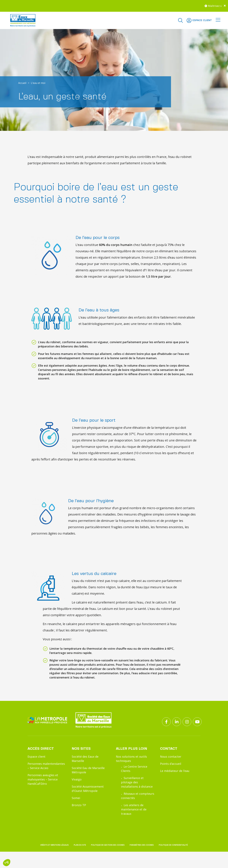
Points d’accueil (171, 764)
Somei (76, 798)
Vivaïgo (77, 779)
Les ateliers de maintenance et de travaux (134, 809)
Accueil (22, 83)
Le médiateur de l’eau (175, 771)
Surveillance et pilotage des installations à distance (137, 782)
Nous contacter (171, 757)
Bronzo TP (79, 805)
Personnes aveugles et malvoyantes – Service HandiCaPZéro (43, 779)
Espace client (36, 757)
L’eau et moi (38, 83)
